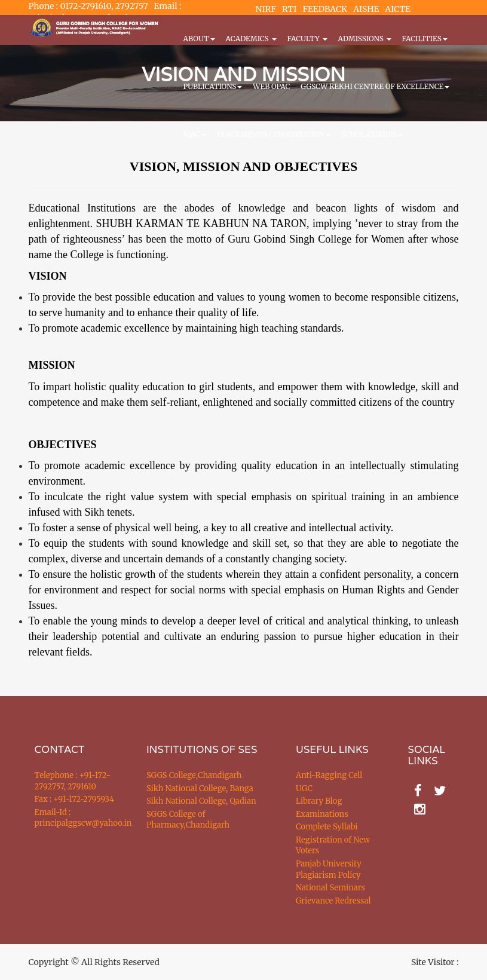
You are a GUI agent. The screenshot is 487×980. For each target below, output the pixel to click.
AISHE (366, 9)
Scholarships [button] (372, 134)
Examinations (322, 814)
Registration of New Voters (333, 846)
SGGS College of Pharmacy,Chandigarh (188, 820)
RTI (289, 9)
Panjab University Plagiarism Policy (329, 869)
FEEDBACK (325, 9)
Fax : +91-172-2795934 (74, 799)
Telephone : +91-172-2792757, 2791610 (73, 781)
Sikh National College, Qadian (201, 801)
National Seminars (330, 888)
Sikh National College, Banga (200, 788)
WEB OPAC (271, 86)
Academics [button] (251, 39)
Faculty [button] (307, 39)
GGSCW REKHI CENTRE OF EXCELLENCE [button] (375, 86)
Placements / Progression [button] (274, 134)
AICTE (398, 9)
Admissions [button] (365, 39)
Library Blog (319, 801)
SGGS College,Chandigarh (194, 775)
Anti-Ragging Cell (329, 775)
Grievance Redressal (333, 901)
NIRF (266, 9)
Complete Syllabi (327, 827)
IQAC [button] (195, 134)
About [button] (199, 39)
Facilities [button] (425, 39)
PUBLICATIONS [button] (213, 86)
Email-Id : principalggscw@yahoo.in (76, 818)
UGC (304, 788)
